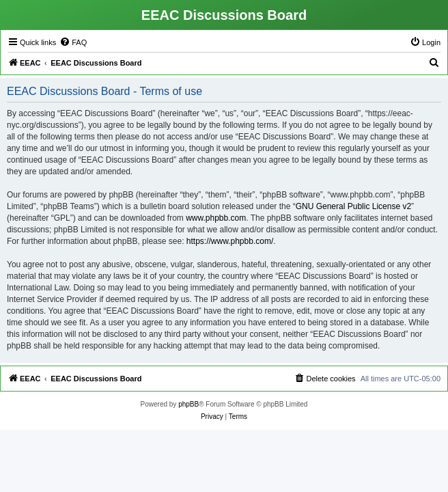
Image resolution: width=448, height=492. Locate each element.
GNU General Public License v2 (353, 206)
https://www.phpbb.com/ (230, 241)
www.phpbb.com (216, 218)
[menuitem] (73, 42)
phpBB (188, 404)
